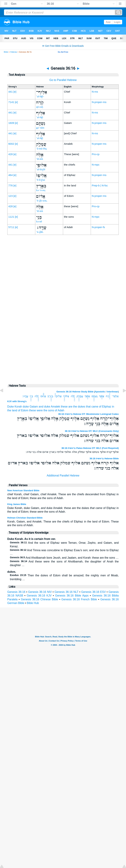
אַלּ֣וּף (87, 396)
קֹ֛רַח (108, 396)
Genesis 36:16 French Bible (79, 599)
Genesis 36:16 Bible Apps (72, 596)
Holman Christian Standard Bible (25, 518)
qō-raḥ (40, 107)
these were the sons (41, 410)
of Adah (59, 410)
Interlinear (113, 392)
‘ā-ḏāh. (40, 232)
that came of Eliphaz (99, 407)
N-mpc (96, 165)
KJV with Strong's (17, 401)
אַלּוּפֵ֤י (66, 396)
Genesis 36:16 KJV (39, 596)
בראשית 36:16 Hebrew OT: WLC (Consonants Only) (92, 431)
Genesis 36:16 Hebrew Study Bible (75, 392)
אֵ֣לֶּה (73, 396)
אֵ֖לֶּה (37, 396)
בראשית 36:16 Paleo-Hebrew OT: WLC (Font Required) (90, 448)
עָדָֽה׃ (25, 396)
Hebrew (14, 52)
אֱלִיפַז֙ (58, 396)
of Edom (23, 410)
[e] (15, 92)
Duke (11, 407)
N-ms (95, 92)
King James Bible (17, 504)
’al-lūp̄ (40, 117)
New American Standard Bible (23, 490)
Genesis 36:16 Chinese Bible (39, 599)
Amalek (55, 407)
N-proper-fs (98, 227)
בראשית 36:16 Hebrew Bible (104, 458)
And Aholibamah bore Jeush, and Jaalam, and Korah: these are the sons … (64, 558)
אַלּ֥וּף (102, 396)
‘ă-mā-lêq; (42, 149)
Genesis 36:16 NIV (40, 592)
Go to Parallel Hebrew (63, 80)
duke (26, 407)
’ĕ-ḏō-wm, (42, 201)
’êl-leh (40, 159)
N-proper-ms (99, 102)
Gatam (34, 407)
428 (11, 154)
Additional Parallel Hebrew (63, 476)
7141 (11, 102)
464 (11, 175)
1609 (11, 123)
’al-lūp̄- (40, 96)
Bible (6, 52)
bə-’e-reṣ (41, 190)
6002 (11, 144)
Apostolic (100, 392)
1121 (11, 217)
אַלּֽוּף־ (115, 396)
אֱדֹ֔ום (43, 396)
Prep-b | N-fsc (100, 185)
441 (11, 92)
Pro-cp (96, 154)
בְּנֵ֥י (31, 396)
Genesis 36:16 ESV (93, 592)
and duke (44, 407)
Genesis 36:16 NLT (67, 592)
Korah (18, 407)
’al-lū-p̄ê (41, 169)
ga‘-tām (40, 128)
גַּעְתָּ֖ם (95, 396)
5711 (11, 227)
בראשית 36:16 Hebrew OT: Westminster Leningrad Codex (88, 414)
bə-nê (39, 221)
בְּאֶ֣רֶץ (50, 396)
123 (11, 196)
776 (11, 185)
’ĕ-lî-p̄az (41, 180)
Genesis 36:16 (16, 592)
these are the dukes (73, 407)
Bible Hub (33, 603)
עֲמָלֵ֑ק (80, 396)
